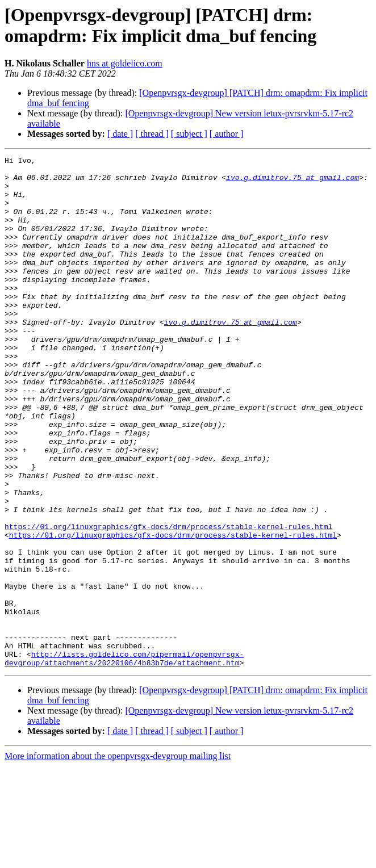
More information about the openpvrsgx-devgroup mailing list (118, 858)
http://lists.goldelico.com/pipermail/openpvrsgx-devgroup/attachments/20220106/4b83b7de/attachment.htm (124, 760)
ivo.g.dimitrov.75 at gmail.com (293, 182)
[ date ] (120, 134)
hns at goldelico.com (125, 63)
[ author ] (227, 134)
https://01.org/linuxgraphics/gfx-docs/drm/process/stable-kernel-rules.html (168, 601)
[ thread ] (152, 134)
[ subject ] (189, 134)
